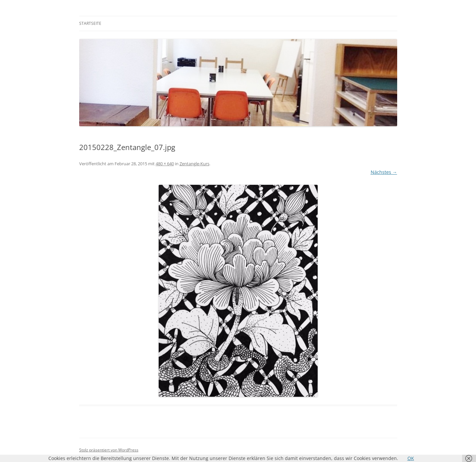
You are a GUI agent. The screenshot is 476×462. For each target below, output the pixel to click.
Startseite (90, 23)
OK (411, 458)
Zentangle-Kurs (194, 164)
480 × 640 (165, 164)
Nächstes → (384, 172)
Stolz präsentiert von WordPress (109, 450)
